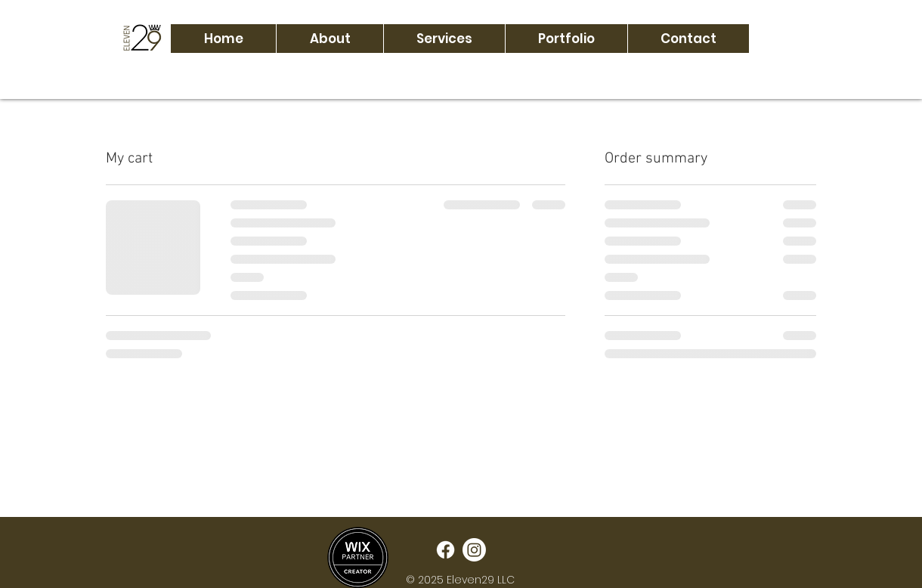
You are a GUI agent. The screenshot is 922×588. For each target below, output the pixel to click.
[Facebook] (446, 550)
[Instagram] (474, 550)
